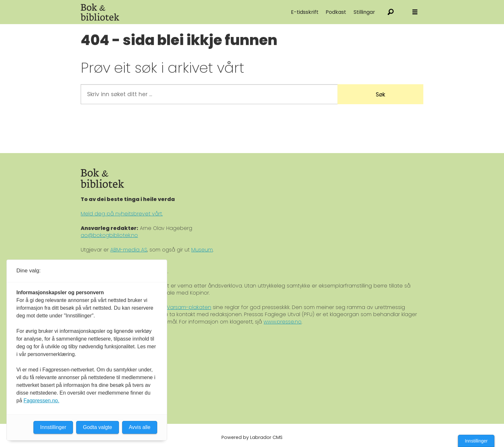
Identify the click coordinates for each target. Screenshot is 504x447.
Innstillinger (476, 441)
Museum (202, 250)
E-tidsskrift (305, 12)
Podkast (336, 12)
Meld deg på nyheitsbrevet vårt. (122, 214)
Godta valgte (98, 427)
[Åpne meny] (415, 12)
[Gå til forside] (100, 12)
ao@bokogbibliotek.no (109, 235)
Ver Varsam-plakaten (184, 307)
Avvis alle (140, 427)
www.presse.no (283, 322)
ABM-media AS (129, 250)
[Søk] (391, 12)
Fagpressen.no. (41, 401)
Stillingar (364, 12)
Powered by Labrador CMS (252, 437)
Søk (380, 95)
